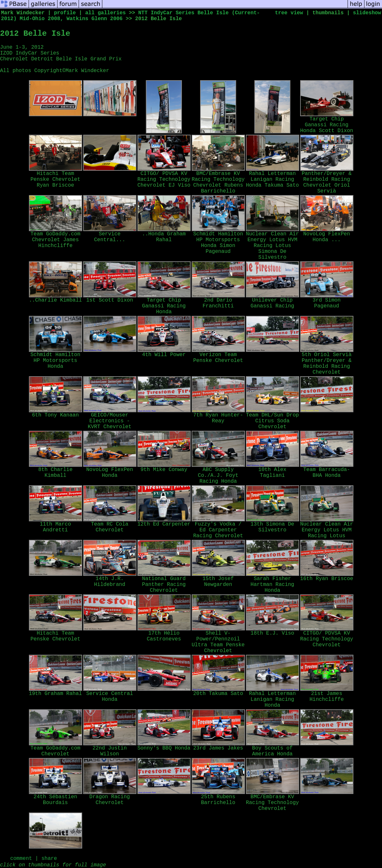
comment (21, 859)
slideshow (367, 13)
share (49, 859)
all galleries (105, 13)
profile (65, 13)
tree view (289, 13)
